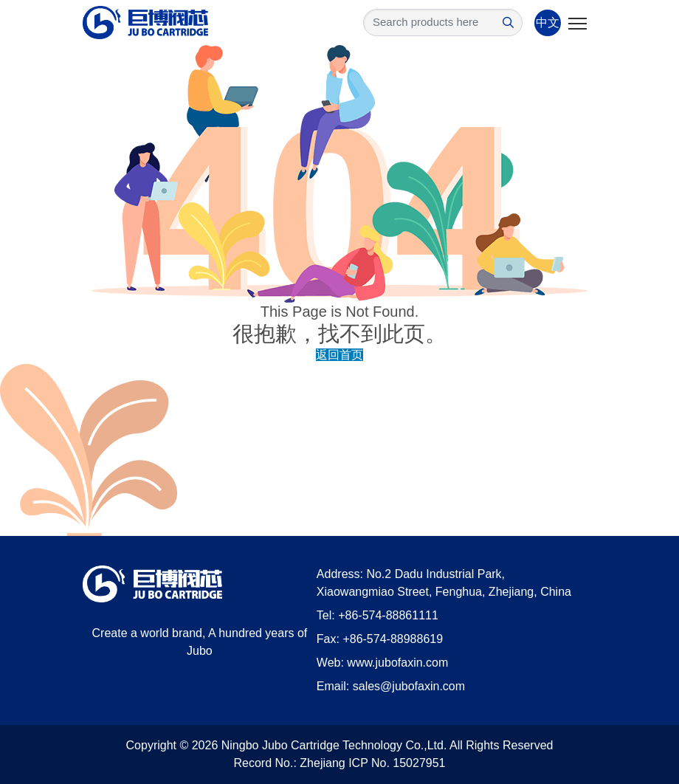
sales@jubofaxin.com (409, 686)
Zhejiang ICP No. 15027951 (372, 763)
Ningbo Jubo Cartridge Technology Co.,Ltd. (334, 745)
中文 (548, 23)
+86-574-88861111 (388, 615)
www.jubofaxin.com (397, 663)
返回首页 (339, 355)
